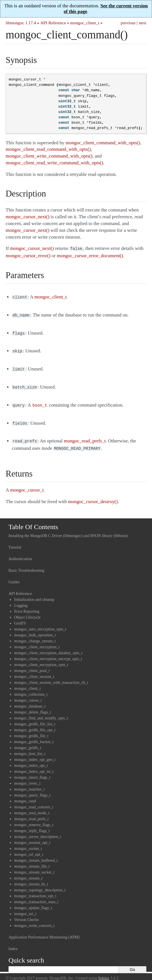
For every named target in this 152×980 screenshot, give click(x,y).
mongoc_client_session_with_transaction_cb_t (51, 676)
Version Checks (27, 914)
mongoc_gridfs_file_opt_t (35, 724)
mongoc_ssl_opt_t (29, 848)
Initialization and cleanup (34, 593)
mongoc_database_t (30, 700)
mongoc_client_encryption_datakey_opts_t (48, 647)
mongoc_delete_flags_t (33, 706)
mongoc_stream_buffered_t (36, 854)
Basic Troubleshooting (26, 564)
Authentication (20, 553)
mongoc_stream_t (28, 872)
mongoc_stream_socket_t (34, 866)
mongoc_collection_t (31, 688)
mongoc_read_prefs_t (31, 813)
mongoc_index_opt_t (31, 759)
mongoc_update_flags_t (33, 902)
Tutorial (15, 541)
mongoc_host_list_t (30, 747)
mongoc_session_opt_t (32, 836)
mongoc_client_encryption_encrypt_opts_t (48, 653)
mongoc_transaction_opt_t (35, 890)
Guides (14, 576)
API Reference (53, 23)
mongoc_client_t (85, 23)
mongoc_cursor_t (28, 694)
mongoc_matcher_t (29, 783)
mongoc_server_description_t (38, 831)
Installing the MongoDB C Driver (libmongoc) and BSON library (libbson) (68, 530)
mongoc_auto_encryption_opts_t (40, 623)
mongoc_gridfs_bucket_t (34, 736)
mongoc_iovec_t (27, 777)
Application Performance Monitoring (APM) (44, 931)
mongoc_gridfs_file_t (31, 730)
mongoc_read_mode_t (32, 807)
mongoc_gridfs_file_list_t (35, 718)
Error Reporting (27, 605)
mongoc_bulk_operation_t (35, 629)
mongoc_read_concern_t (34, 801)
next (143, 23)
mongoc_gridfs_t (28, 742)
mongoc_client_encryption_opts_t (41, 659)
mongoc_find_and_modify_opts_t (41, 712)
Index (13, 943)
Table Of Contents (33, 521)
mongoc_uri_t (25, 908)
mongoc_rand (25, 795)
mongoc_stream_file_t (32, 860)
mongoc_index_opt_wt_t (34, 765)
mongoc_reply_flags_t (32, 825)
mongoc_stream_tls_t (31, 878)
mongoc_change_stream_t (35, 635)
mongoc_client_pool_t (32, 664)
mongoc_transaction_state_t (36, 896)
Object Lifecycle (27, 611)
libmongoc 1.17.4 (21, 23)
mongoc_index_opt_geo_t (35, 753)
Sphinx (104, 972)
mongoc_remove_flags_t (34, 819)
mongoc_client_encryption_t (37, 641)
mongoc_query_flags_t (32, 789)
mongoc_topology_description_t (40, 884)
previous (128, 23)
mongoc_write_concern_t (34, 919)
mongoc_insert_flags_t (32, 771)
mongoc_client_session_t (34, 670)
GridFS (20, 617)
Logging (21, 599)
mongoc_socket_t (28, 842)
